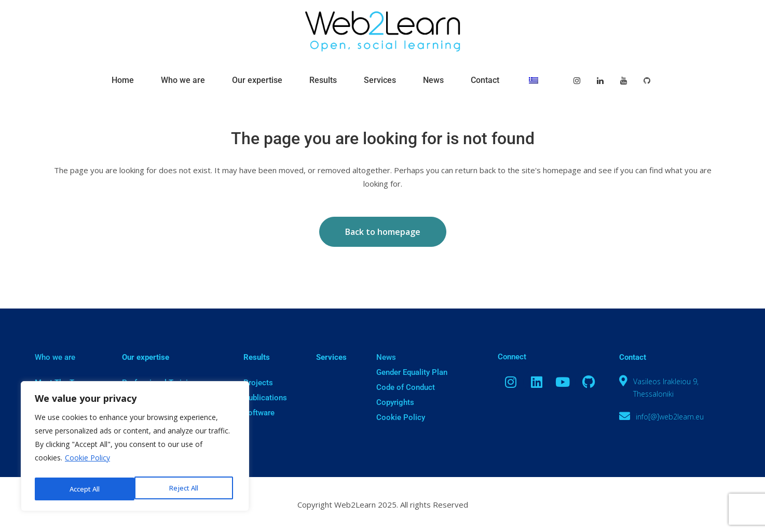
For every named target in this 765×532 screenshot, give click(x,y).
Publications (265, 398)
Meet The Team (62, 383)
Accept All (186, 489)
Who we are (55, 357)
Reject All (83, 489)
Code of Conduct (406, 387)
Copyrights (395, 402)
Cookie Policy (87, 462)
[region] (135, 449)
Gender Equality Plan (412, 372)
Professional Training (159, 383)
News (386, 357)
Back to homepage (383, 232)
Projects (258, 383)
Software (259, 413)
